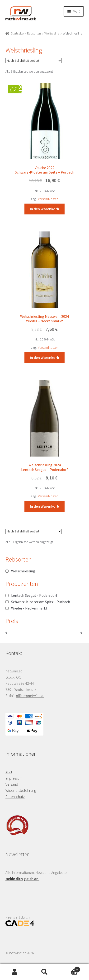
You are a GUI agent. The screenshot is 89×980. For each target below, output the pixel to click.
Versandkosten (48, 199)
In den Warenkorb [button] (44, 209)
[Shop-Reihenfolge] (34, 61)
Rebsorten (34, 33)
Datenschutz (15, 797)
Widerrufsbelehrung (21, 790)
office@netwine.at (30, 696)
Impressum (14, 778)
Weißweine (52, 33)
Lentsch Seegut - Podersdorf (34, 595)
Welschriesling (23, 571)
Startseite (17, 33)
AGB (9, 772)
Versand (12, 784)
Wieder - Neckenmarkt (29, 608)
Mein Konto (15, 972)
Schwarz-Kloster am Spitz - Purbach (41, 602)
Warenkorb (70, 969)
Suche (44, 972)
